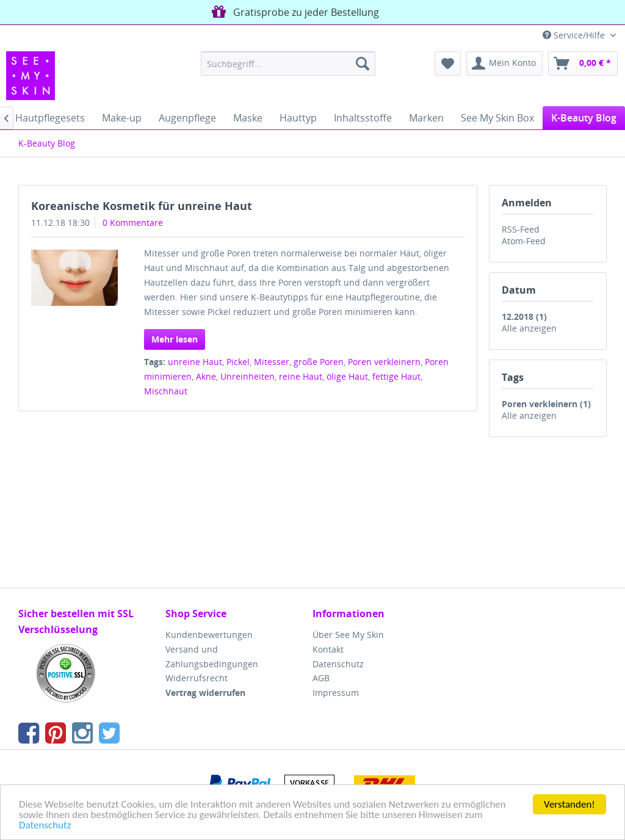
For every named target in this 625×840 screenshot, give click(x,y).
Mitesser (272, 362)
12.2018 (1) (524, 317)
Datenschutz (45, 826)
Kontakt (328, 649)
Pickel (238, 362)
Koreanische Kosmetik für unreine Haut (142, 206)
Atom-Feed (524, 241)
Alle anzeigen (529, 328)
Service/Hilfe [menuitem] (575, 35)
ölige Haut (347, 376)
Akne (206, 376)
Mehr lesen (175, 339)
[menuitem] (288, 63)
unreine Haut (195, 362)
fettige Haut (396, 376)
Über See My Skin (348, 635)
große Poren (319, 362)
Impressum (336, 693)
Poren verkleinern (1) (546, 404)
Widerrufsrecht (197, 678)
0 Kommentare (133, 223)
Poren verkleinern (384, 362)
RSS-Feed (521, 229)
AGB (321, 678)
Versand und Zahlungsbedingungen (212, 657)
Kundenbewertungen (209, 635)
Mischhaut (166, 391)
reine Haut (301, 376)
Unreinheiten (247, 376)
